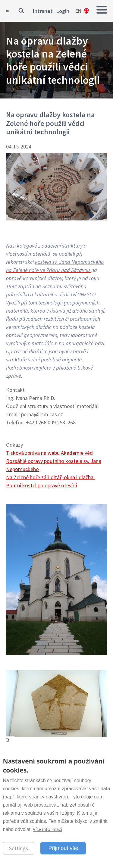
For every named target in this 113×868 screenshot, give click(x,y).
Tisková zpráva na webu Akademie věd (49, 453)
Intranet (43, 11)
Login (63, 11)
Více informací (47, 829)
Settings (19, 848)
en (78, 11)
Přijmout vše (63, 848)
